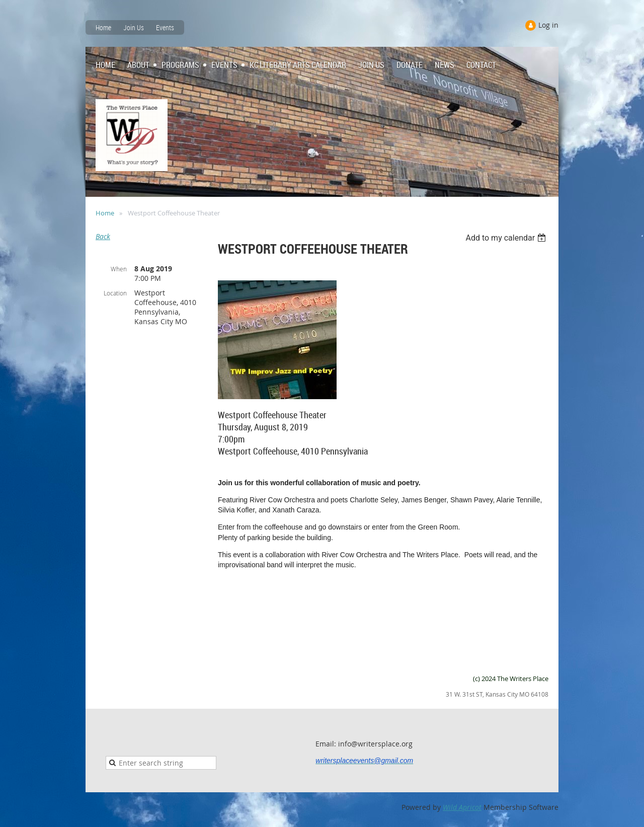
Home (103, 27)
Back (103, 236)
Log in (548, 25)
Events (165, 27)
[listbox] (507, 238)
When (119, 269)
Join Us (134, 27)
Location (115, 293)
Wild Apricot (462, 807)
